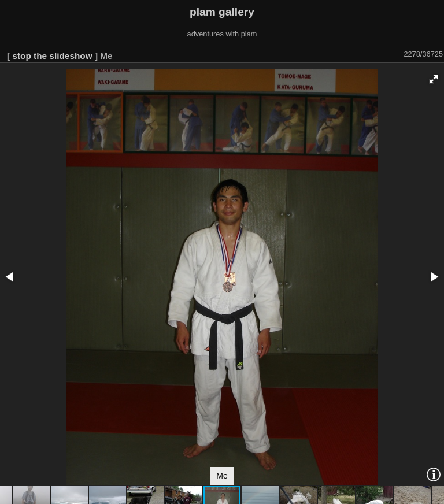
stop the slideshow (52, 56)
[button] (434, 79)
